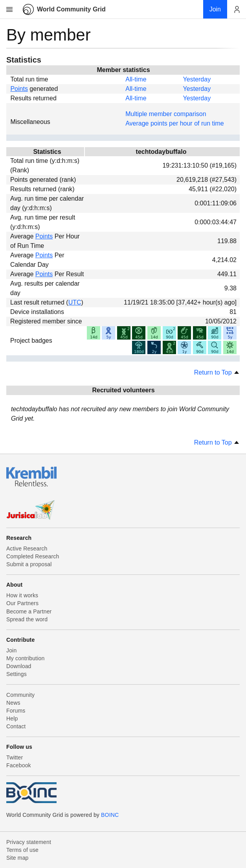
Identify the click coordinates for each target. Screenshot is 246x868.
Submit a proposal (29, 564)
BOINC (110, 815)
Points (19, 89)
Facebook (19, 765)
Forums (16, 711)
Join (11, 650)
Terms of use (22, 850)
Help (12, 718)
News (13, 703)
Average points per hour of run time (175, 123)
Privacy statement (29, 842)
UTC (75, 302)
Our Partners (22, 603)
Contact (16, 726)
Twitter (15, 757)
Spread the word (27, 619)
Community (20, 695)
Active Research (27, 549)
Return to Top (217, 372)
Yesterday (197, 79)
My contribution (25, 658)
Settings (17, 674)
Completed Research (33, 556)
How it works (22, 595)
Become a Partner (29, 611)
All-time (136, 79)
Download (19, 666)
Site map (17, 858)
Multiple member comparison (166, 114)
